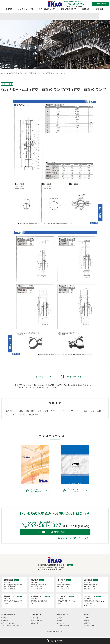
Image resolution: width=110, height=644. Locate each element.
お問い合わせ (101, 4)
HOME (9, 9)
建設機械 (4, 618)
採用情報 (99, 9)
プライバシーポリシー (91, 626)
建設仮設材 (13, 73)
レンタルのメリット (36, 621)
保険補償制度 (34, 623)
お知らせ (86, 9)
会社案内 (60, 618)
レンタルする (34, 618)
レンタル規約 (61, 623)
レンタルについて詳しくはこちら (73, 538)
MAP (70, 565)
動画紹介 (60, 621)
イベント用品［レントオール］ (10, 626)
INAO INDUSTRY (55, 631)
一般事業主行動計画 (63, 626)
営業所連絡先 (87, 4)
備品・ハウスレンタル (8, 623)
